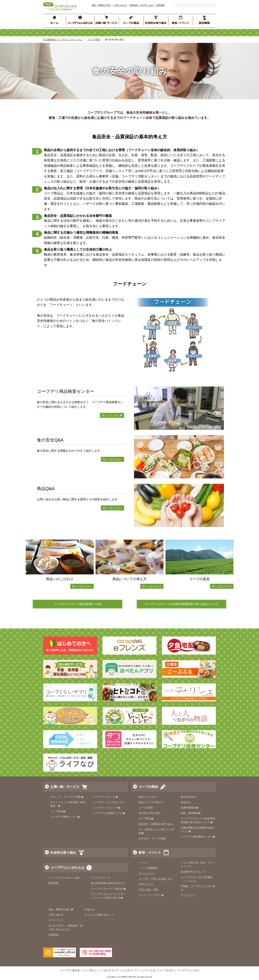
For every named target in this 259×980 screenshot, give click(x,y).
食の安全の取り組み (149, 813)
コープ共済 (58, 811)
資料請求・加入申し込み (141, 5)
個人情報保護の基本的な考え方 (108, 883)
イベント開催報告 (148, 868)
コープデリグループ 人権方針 (108, 889)
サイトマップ (56, 920)
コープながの (166, 970)
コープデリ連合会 (70, 970)
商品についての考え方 (151, 802)
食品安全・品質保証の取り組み (157, 824)
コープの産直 (146, 808)
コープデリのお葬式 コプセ (109, 813)
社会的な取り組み (63, 852)
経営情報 (53, 883)
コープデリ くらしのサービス (109, 802)
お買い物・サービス (65, 787)
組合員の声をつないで (193, 872)
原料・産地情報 (191, 813)
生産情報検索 (190, 808)
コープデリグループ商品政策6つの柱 (78, 604)
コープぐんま (148, 970)
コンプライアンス (101, 878)
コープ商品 (146, 819)
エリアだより (188, 895)
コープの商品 (94, 40)
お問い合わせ (120, 5)
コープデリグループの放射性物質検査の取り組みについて (181, 604)
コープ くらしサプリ (151, 895)
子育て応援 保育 (148, 890)
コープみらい (90, 970)
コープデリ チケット (105, 797)
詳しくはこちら (112, 415)
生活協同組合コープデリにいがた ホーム (63, 40)
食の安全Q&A (188, 797)
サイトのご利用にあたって (99, 915)
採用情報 (160, 5)
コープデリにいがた (188, 970)
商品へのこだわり (148, 797)
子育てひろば (146, 884)
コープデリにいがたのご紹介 (64, 878)
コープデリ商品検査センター (198, 837)
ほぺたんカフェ (147, 874)
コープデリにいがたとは (67, 868)
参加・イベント (150, 852)
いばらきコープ (110, 970)
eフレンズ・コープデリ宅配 (67, 797)
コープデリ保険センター (65, 817)
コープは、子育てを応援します (155, 879)
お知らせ (89, 909)
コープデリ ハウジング (107, 808)
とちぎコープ (129, 970)
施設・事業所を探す (101, 5)
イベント (143, 863)
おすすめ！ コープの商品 (152, 839)
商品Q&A (186, 802)
